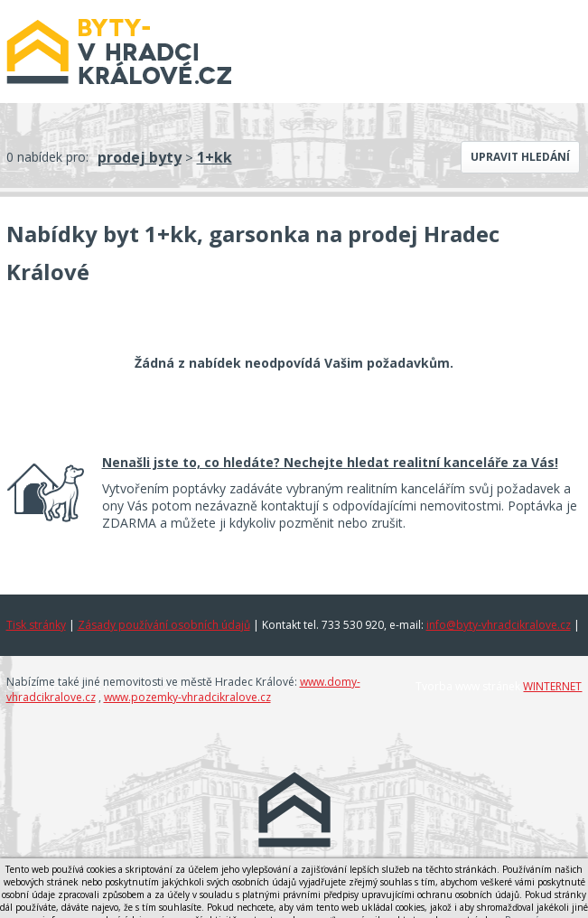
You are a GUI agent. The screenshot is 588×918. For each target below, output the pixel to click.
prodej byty (140, 157)
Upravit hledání (520, 157)
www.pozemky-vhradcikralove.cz (187, 697)
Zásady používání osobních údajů (164, 625)
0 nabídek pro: (47, 157)
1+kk (215, 157)
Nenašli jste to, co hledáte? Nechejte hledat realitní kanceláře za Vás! (330, 462)
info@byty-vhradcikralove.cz (499, 625)
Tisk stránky (36, 625)
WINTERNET (552, 686)
